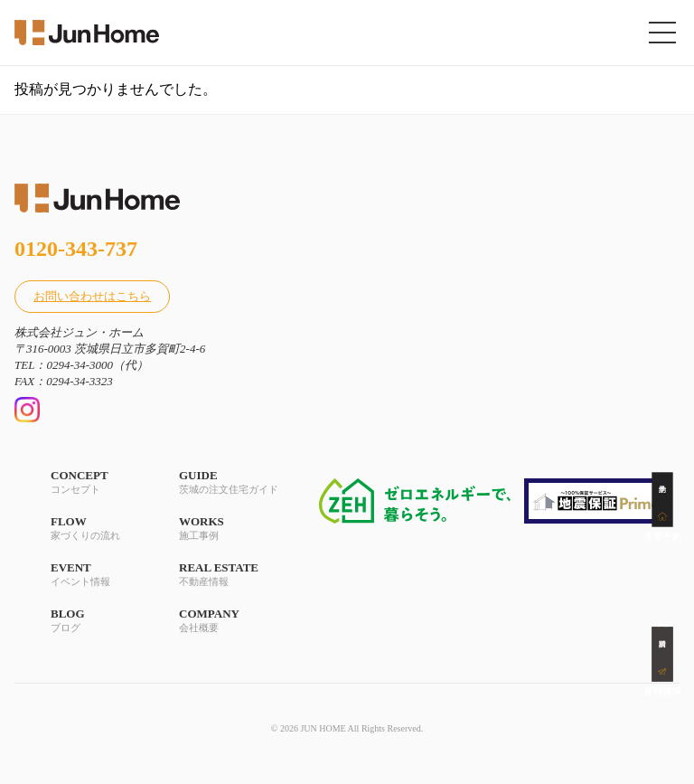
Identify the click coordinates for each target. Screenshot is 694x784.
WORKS (229, 529)
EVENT (100, 575)
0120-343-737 (76, 249)
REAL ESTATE (229, 575)
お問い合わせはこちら (92, 296)
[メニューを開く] (662, 33)
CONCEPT (100, 482)
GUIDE (229, 482)
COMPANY (229, 621)
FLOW (100, 529)
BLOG (100, 621)
